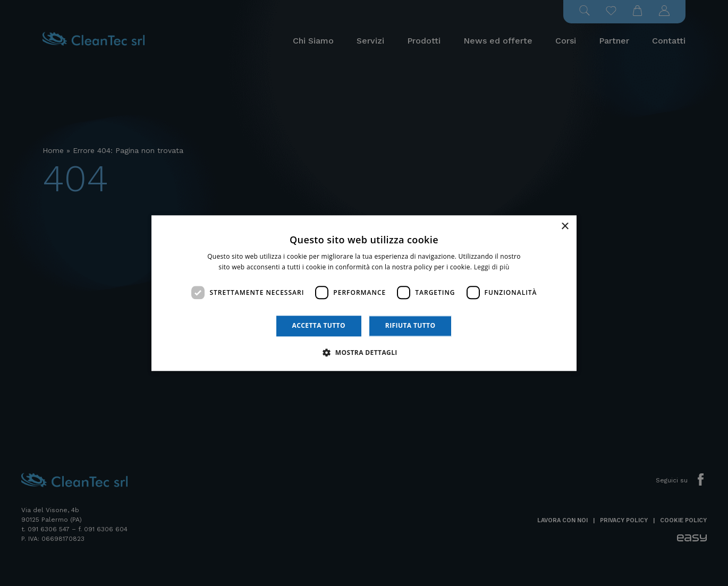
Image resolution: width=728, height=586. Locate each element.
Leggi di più (492, 267)
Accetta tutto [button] (319, 326)
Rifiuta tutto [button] (410, 326)
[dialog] (364, 293)
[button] (364, 352)
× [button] (565, 227)
